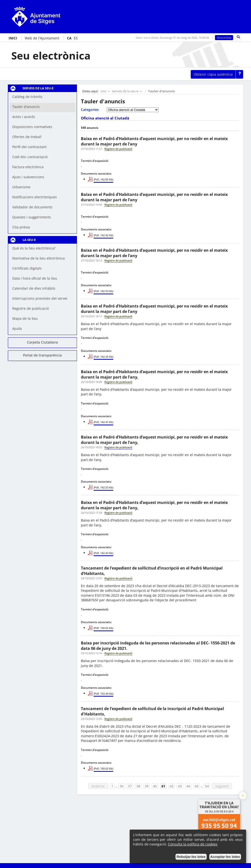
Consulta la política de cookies (193, 844)
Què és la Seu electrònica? (34, 248)
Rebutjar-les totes (191, 857)
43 (180, 786)
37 (130, 786)
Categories (90, 110)
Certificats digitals (27, 268)
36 (122, 786)
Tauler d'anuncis (161, 91)
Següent (222, 786)
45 (197, 786)
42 (172, 786)
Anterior (98, 786)
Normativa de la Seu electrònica (38, 258)
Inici (103, 91)
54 (207, 786)
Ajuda (17, 328)
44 (188, 786)
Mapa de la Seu (25, 318)
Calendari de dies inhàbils (34, 288)
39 (147, 786)
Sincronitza (224, 38)
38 (138, 786)
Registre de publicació (31, 308)
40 (155, 786)
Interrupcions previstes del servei (40, 298)
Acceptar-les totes (225, 857)
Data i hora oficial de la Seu (35, 278)
